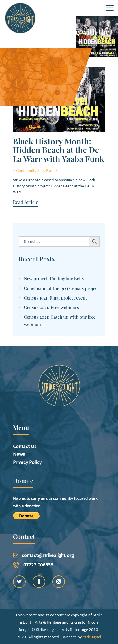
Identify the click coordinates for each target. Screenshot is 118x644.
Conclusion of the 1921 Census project (62, 288)
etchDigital (92, 637)
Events (52, 170)
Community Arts (30, 170)
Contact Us (25, 447)
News (19, 454)
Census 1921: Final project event (56, 298)
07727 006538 (38, 565)
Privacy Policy (27, 463)
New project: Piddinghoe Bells (54, 278)
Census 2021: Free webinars (51, 307)
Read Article (26, 202)
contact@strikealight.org (48, 556)
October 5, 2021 (73, 170)
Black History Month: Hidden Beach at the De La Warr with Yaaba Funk (59, 150)
